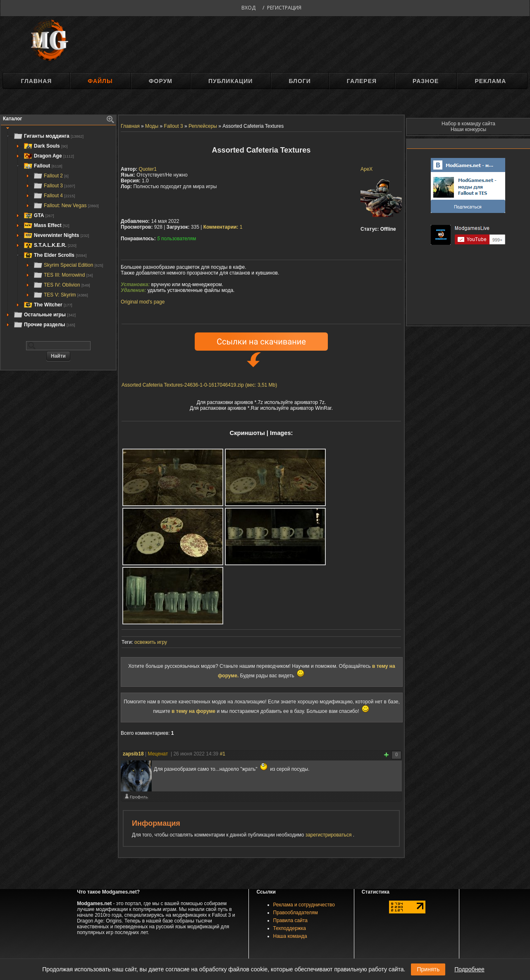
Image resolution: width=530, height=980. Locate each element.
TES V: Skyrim (61, 295)
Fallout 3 (54, 186)
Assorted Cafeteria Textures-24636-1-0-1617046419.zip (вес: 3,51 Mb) (199, 385)
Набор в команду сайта (468, 124)
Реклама (490, 81)
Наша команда (290, 936)
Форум (161, 81)
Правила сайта (290, 920)
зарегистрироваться (329, 835)
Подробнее (469, 969)
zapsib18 (133, 754)
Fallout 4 (54, 196)
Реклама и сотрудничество (304, 905)
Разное (426, 81)
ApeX (366, 169)
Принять (428, 969)
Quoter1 (148, 169)
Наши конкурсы (468, 129)
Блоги (300, 81)
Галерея (362, 81)
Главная (36, 81)
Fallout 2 (51, 176)
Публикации (230, 81)
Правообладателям (296, 913)
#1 (223, 754)
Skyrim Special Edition (68, 265)
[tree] (58, 230)
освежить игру (151, 642)
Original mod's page (143, 302)
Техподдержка (290, 928)
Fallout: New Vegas (66, 206)
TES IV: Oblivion (62, 285)
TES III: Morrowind (63, 275)
